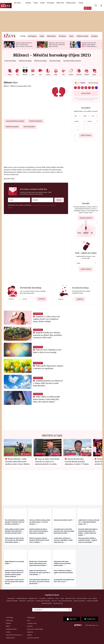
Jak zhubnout (11, 598)
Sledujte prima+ (71, 3)
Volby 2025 (22, 601)
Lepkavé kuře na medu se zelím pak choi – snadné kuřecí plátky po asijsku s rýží (89, 522)
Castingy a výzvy (32, 623)
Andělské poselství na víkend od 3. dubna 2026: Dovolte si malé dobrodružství (48, 383)
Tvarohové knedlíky (92, 601)
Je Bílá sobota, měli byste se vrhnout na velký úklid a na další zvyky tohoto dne (63, 540)
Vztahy (36, 3)
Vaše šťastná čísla (93, 83)
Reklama (8, 623)
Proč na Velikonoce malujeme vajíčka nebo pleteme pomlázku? (63, 572)
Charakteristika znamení (72, 61)
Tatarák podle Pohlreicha (43, 601)
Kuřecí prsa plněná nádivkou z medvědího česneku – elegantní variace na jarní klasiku (88, 540)
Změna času (51, 598)
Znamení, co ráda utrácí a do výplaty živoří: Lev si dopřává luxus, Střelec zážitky (47, 319)
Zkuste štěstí (86, 93)
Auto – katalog (93, 598)
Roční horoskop (55, 61)
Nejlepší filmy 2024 (22, 598)
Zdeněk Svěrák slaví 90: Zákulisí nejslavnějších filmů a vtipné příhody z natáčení (89, 45)
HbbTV (8, 626)
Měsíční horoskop (41, 61)
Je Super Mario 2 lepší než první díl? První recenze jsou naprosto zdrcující (14, 582)
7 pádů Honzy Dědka (12, 601)
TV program (42, 598)
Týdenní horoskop (25, 61)
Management (31, 617)
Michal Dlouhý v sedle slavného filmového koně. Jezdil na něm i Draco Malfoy (17, 461)
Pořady (81, 3)
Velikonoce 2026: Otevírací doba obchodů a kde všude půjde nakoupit (57, 45)
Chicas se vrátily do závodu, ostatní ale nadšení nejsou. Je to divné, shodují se (40, 522)
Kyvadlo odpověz (86, 218)
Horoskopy (50, 3)
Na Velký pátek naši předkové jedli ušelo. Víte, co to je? (64, 581)
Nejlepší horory (33, 598)
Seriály (42, 3)
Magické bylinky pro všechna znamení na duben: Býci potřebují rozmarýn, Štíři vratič (47, 335)
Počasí (62, 598)
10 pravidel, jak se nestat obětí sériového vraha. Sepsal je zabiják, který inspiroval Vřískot (64, 531)
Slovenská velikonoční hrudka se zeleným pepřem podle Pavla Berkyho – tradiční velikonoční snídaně (88, 532)
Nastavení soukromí (33, 638)
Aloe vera (54, 601)
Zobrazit (79, 298)
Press (29, 620)
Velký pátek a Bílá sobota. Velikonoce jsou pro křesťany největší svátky (62, 563)
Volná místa (9, 620)
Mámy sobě (60, 3)
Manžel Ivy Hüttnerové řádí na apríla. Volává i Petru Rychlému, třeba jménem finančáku (39, 531)
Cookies (8, 632)
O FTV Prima (10, 617)
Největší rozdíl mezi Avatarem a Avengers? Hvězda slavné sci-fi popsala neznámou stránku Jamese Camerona (14, 573)
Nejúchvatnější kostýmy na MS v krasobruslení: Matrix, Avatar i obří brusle (24, 45)
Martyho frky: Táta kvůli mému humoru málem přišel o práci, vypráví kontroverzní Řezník (39, 563)
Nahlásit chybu (10, 638)
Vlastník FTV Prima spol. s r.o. (14, 635)
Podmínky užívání (11, 629)
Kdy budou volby (70, 598)
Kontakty (30, 626)
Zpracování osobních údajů (35, 629)
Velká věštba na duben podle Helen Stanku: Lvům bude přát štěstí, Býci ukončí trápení (47, 399)
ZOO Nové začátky (82, 598)
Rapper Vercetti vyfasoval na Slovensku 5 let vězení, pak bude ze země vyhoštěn (40, 573)
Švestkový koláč (58, 603)
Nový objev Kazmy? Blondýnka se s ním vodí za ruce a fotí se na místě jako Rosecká (40, 582)
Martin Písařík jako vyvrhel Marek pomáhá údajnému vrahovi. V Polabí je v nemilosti (77, 463)
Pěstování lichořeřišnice (65, 601)
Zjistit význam (86, 135)
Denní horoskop (10, 61)
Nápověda (30, 632)
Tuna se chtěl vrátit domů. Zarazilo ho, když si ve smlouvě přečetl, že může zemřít (47, 463)
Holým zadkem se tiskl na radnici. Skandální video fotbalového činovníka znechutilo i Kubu (15, 531)
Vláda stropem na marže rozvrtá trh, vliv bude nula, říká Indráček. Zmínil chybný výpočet (14, 540)
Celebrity (28, 3)
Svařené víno (30, 601)
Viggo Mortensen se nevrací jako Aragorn (14, 562)
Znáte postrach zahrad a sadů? (64, 520)
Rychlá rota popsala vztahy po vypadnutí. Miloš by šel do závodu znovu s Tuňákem (39, 540)
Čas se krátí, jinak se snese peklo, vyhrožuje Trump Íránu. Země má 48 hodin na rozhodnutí (15, 522)
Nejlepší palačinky (47, 603)
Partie (57, 598)
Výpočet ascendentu (79, 601)
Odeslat (58, 199)
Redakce (30, 635)
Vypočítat (41, 298)
